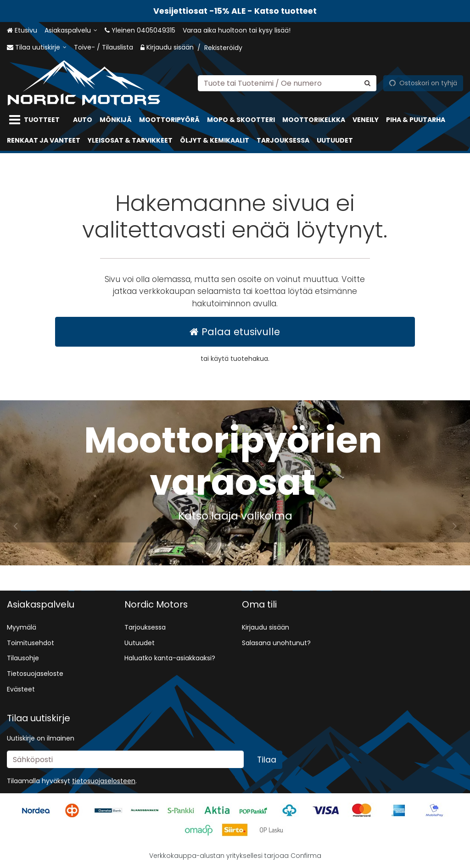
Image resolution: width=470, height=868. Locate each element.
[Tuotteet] (36, 120)
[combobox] (287, 83)
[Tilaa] (267, 760)
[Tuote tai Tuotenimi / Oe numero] (287, 83)
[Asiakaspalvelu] (71, 30)
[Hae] (367, 83)
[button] (104, 781)
